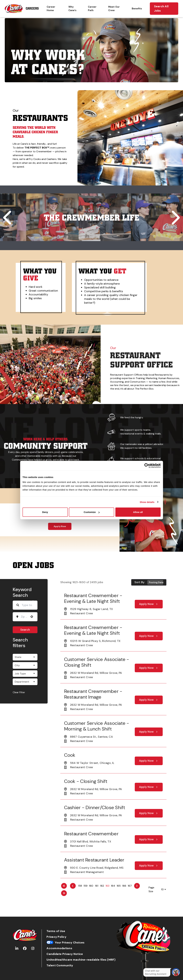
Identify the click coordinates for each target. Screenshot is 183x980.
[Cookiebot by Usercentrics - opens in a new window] (147, 465)
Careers (32, 8)
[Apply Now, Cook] (149, 761)
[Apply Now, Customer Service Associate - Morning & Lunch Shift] (149, 732)
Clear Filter (19, 692)
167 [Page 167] (130, 886)
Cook (70, 755)
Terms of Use (56, 931)
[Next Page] (137, 886)
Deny (45, 512)
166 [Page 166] (124, 886)
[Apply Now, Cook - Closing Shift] (149, 787)
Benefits (137, 9)
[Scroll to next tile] (175, 218)
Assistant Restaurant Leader (94, 860)
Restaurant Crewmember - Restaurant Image (93, 694)
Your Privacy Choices (65, 943)
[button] (32, 617)
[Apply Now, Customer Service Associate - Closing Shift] (149, 668)
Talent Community (60, 965)
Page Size (151, 889)
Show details (147, 502)
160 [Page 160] (91, 886)
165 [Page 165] (119, 886)
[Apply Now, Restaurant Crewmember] (149, 839)
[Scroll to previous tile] (8, 218)
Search (25, 630)
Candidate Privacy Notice (65, 954)
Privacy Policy (56, 937)
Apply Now (60, 526)
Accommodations (59, 948)
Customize (92, 512)
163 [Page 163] (107, 886)
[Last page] (64, 893)
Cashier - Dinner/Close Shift (95, 807)
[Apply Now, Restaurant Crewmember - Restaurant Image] (149, 700)
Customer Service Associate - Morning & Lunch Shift (97, 726)
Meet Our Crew (114, 9)
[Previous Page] (73, 886)
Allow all (138, 512)
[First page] (64, 886)
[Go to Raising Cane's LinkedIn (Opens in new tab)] (17, 948)
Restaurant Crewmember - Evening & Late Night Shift (93, 598)
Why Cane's (72, 9)
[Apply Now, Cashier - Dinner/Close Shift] (149, 813)
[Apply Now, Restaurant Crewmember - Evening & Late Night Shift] (149, 604)
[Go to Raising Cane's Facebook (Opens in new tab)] (25, 948)
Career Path (92, 9)
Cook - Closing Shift (86, 781)
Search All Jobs (161, 8)
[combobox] (24, 617)
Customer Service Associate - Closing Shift (97, 662)
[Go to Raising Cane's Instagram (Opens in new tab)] (33, 948)
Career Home (51, 9)
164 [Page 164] (113, 886)
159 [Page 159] (85, 886)
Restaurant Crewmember (91, 834)
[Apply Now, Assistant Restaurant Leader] (149, 866)
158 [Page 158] (80, 886)
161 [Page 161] (97, 886)
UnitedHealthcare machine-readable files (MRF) (81, 960)
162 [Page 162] (102, 886)
